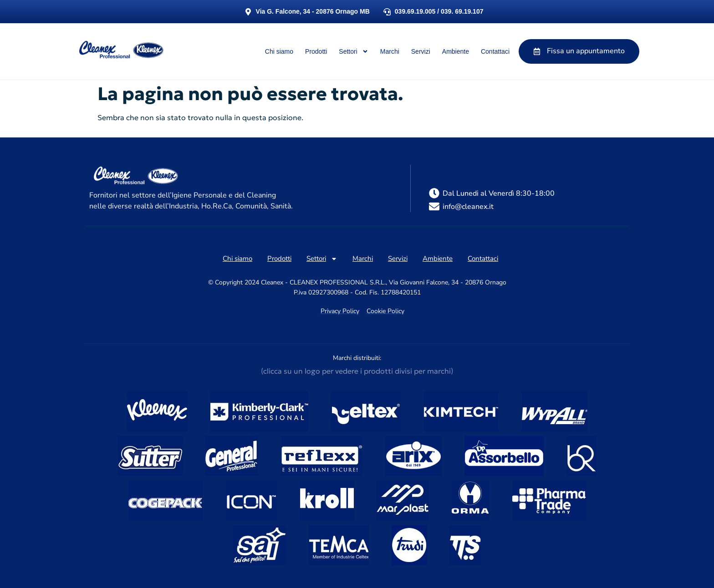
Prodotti (316, 51)
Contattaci (495, 51)
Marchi (390, 51)
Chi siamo (279, 51)
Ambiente (456, 51)
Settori (353, 51)
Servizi (421, 51)
